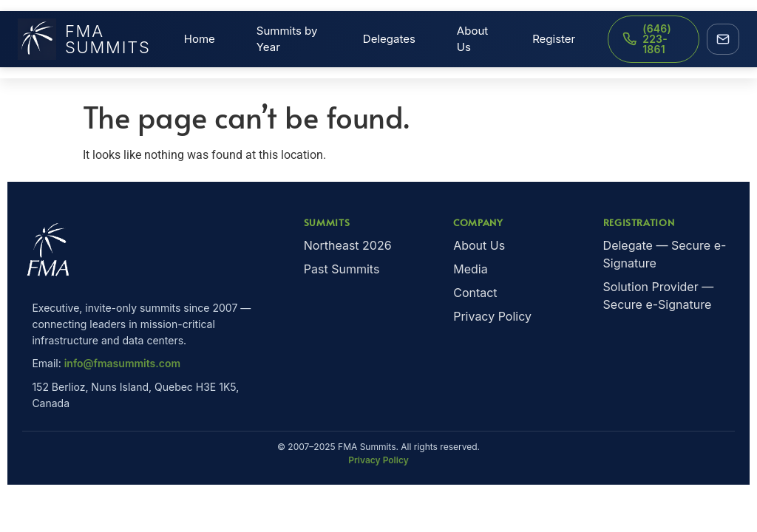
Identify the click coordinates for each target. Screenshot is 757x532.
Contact (475, 293)
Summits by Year (287, 39)
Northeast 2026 (348, 245)
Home (200, 39)
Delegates (389, 39)
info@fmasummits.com (122, 363)
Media (470, 269)
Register (554, 39)
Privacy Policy (492, 316)
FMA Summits (84, 39)
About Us (472, 39)
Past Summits (342, 269)
